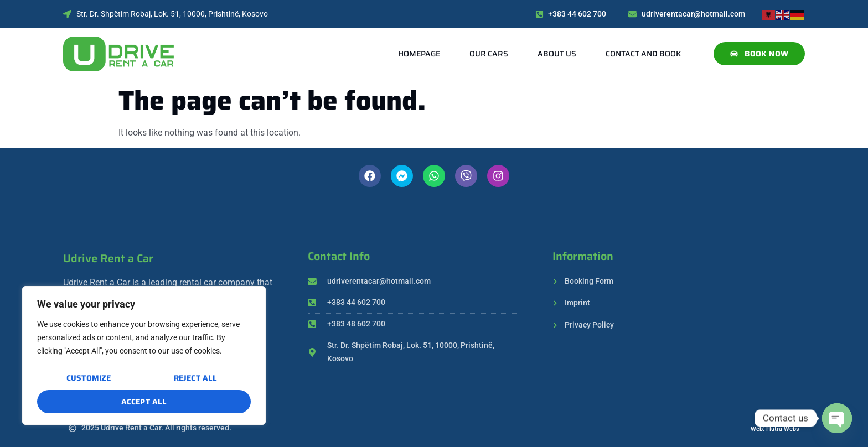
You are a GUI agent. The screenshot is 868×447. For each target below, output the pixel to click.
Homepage (419, 54)
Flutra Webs (783, 429)
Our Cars (489, 54)
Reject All (195, 378)
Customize (89, 378)
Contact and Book (643, 54)
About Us (557, 54)
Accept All (144, 402)
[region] (144, 356)
